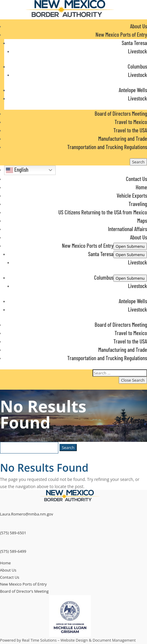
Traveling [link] (138, 204)
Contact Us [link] (136, 179)
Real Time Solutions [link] (39, 640)
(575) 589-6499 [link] (13, 551)
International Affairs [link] (128, 229)
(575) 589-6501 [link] (13, 533)
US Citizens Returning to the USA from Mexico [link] (103, 212)
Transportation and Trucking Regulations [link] (107, 147)
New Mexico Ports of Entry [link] (23, 584)
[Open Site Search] (138, 162)
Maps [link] (142, 220)
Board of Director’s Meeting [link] (24, 591)
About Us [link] (139, 26)
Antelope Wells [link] (133, 90)
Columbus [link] (137, 66)
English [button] (17, 170)
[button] (73, 267)
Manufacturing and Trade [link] (123, 138)
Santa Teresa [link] (134, 43)
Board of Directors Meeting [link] (121, 113)
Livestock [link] (137, 51)
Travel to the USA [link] (130, 130)
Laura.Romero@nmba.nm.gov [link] (26, 514)
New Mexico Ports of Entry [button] (121, 34)
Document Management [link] (114, 640)
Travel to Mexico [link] (131, 122)
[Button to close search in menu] (133, 380)
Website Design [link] (74, 640)
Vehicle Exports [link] (132, 195)
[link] (70, 16)
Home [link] (141, 187)
